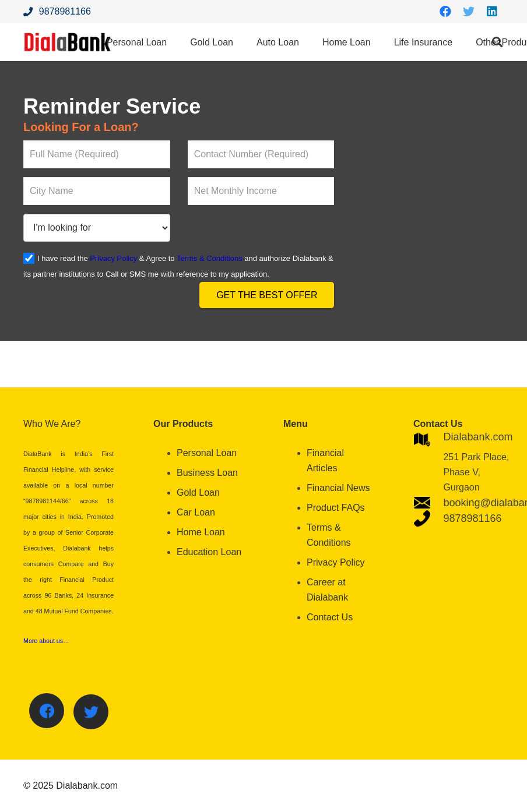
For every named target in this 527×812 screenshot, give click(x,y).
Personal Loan (207, 453)
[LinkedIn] (492, 12)
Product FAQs (336, 508)
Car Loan (196, 512)
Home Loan (201, 532)
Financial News (338, 488)
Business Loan (207, 473)
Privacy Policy (113, 258)
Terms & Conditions (210, 258)
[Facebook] (445, 12)
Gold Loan (198, 493)
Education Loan (209, 552)
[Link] (68, 42)
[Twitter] (469, 12)
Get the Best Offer (267, 295)
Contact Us (330, 617)
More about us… (46, 641)
